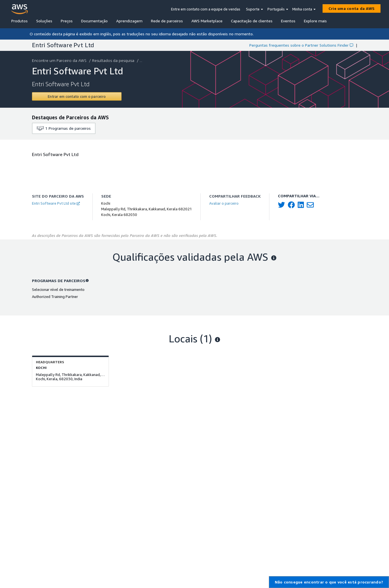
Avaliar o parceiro (224, 203)
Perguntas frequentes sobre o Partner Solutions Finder (301, 45)
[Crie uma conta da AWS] (352, 8)
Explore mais (315, 21)
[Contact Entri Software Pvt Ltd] (77, 96)
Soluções (44, 21)
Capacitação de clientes (252, 21)
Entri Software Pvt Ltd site (56, 203)
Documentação (94, 21)
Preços (67, 21)
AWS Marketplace (207, 21)
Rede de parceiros (167, 21)
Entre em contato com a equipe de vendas (206, 9)
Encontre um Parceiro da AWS (60, 60)
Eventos (288, 21)
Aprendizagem (129, 21)
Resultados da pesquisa (114, 60)
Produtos (20, 21)
